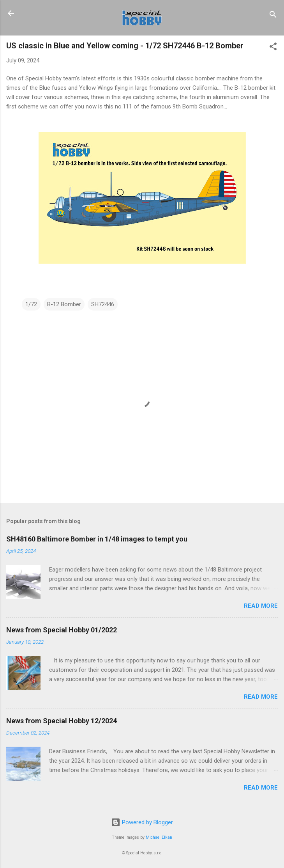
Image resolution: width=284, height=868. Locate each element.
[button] (273, 48)
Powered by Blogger (142, 822)
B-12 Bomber (64, 304)
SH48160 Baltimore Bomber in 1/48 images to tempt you (97, 539)
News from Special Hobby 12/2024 (62, 721)
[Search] (273, 16)
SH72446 (103, 304)
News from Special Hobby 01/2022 (62, 630)
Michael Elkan (159, 837)
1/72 (31, 304)
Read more (261, 606)
